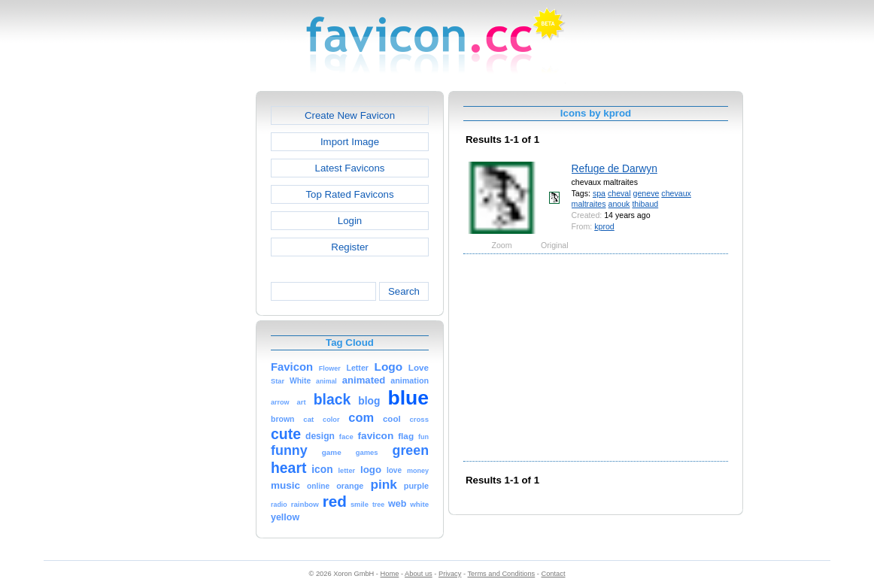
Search (404, 291)
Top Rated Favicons (349, 194)
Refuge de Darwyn (615, 168)
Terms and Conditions (501, 574)
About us (419, 574)
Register (349, 247)
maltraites (589, 204)
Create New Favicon (350, 115)
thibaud (645, 204)
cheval (619, 193)
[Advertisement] (191, 317)
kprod (604, 226)
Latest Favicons (350, 168)
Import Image (350, 142)
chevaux (676, 193)
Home (390, 574)
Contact (554, 574)
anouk (619, 204)
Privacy (450, 574)
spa (599, 193)
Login (350, 221)
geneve (646, 193)
